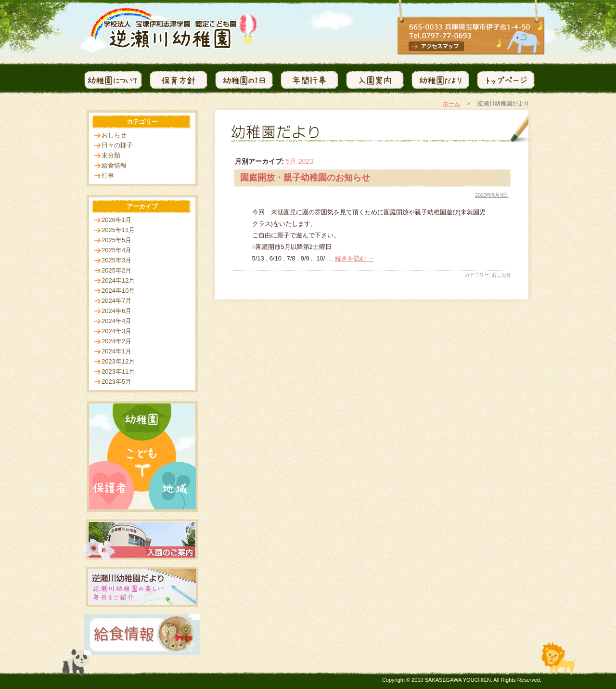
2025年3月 (116, 260)
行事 (108, 175)
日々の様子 (117, 145)
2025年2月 (116, 270)
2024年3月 (116, 331)
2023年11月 (118, 371)
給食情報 (114, 165)
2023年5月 (116, 382)
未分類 (111, 155)
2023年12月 (118, 361)
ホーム (451, 104)
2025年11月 (118, 230)
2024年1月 (116, 351)
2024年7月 (116, 301)
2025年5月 (116, 240)
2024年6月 (116, 311)
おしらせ (501, 275)
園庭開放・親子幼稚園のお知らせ (305, 178)
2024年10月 (118, 291)
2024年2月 (116, 341)
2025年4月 (116, 250)
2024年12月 (118, 280)
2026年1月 (116, 220)
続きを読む (355, 258)
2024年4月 (116, 321)
